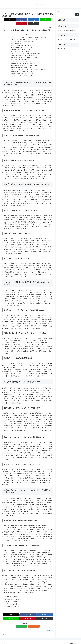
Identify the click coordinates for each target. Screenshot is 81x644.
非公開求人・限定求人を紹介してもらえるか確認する (22, 72)
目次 (26, 31)
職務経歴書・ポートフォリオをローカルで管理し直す (22, 61)
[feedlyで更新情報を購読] (26, 624)
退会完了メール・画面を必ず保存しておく (20, 57)
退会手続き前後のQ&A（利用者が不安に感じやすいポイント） (23, 42)
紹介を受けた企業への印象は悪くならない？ (20, 46)
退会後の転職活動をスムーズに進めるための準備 (20, 59)
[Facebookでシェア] (15, 20)
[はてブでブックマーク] (23, 20)
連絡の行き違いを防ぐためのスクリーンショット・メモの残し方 (25, 55)
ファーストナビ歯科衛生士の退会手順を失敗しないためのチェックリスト (26, 51)
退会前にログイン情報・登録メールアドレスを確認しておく (24, 53)
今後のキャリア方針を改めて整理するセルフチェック (22, 66)
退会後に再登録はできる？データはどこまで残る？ (22, 44)
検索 (59, 12)
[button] (49, 20)
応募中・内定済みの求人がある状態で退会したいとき (22, 38)
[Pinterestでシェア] (40, 20)
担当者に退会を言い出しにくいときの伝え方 (20, 40)
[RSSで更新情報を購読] (29, 624)
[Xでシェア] (6, 20)
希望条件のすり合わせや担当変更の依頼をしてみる (22, 70)
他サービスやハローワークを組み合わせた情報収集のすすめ (24, 63)
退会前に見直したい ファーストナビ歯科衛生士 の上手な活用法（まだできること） (28, 68)
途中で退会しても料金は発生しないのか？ (20, 49)
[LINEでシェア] (32, 20)
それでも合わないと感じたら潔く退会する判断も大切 (22, 74)
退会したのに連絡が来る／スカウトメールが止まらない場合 (24, 36)
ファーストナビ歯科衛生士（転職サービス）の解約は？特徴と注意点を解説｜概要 (28, 34)
